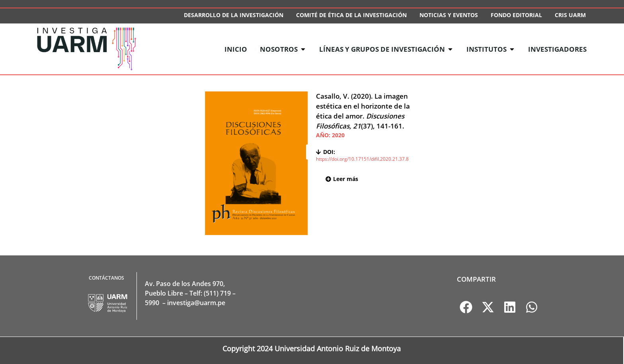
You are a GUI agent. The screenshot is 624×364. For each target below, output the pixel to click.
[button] (466, 307)
